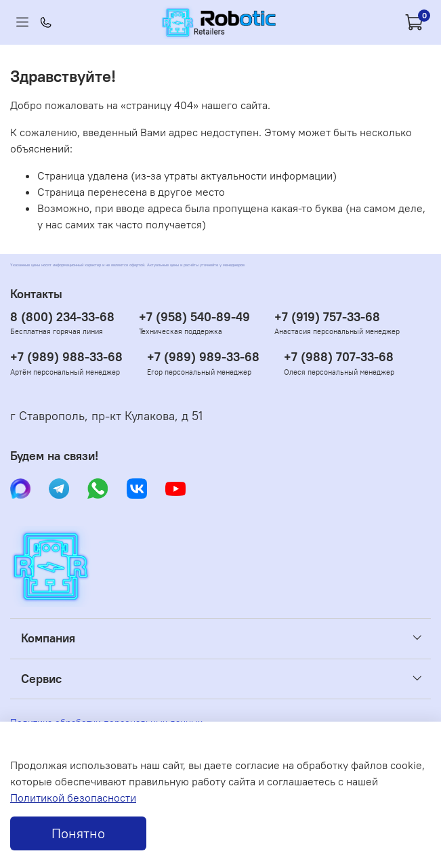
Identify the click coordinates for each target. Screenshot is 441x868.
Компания (48, 638)
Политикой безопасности (73, 798)
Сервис (41, 679)
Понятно (78, 833)
